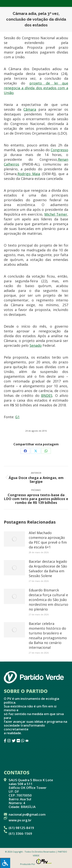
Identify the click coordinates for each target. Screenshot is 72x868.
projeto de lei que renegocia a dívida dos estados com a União (36, 88)
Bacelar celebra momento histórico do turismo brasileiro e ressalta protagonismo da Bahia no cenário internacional (48, 635)
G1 (17, 417)
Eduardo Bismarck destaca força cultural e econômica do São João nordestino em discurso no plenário (48, 600)
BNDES (47, 395)
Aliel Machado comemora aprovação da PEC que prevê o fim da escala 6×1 (48, 540)
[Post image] (14, 539)
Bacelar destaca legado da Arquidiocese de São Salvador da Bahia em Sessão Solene (48, 569)
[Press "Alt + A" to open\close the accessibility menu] (5, 863)
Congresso (59, 150)
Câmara (30, 109)
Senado (36, 345)
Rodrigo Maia (29, 174)
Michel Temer (56, 214)
